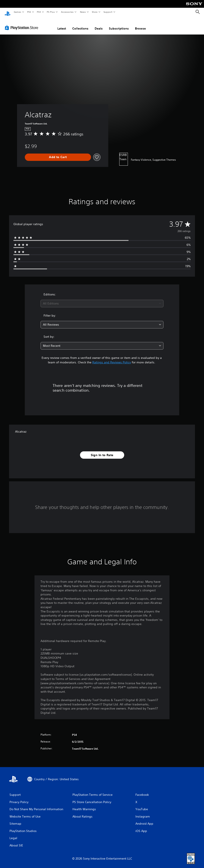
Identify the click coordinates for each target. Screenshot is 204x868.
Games (17, 12)
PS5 (29, 12)
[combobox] (102, 299)
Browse (140, 24)
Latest (62, 24)
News (83, 12)
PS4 (39, 12)
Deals (99, 24)
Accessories (67, 12)
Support (108, 12)
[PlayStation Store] (22, 24)
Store (95, 12)
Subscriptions (119, 24)
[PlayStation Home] (8, 12)
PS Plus (51, 12)
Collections (80, 24)
